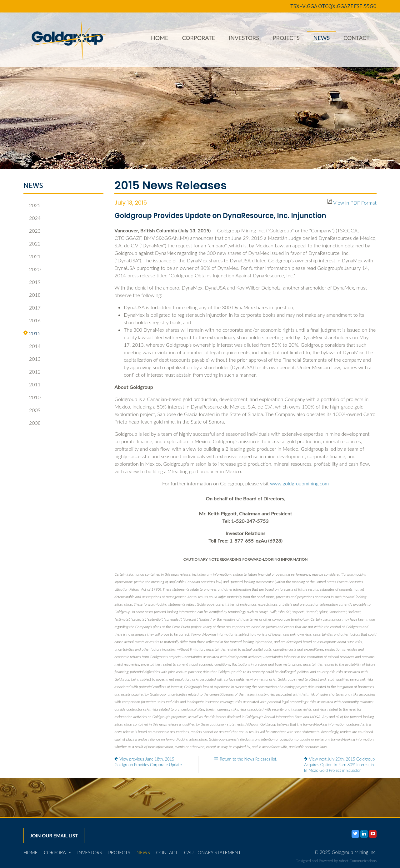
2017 (32, 308)
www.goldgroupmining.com (299, 483)
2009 (32, 410)
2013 (32, 359)
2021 (32, 256)
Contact (357, 38)
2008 (32, 423)
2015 (32, 333)
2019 (32, 282)
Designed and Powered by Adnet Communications (336, 861)
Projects (286, 38)
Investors (244, 38)
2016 (32, 320)
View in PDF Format (355, 203)
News (322, 38)
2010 (32, 397)
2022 (32, 244)
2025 (32, 205)
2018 (32, 295)
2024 (32, 218)
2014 (32, 346)
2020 (32, 269)
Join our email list (54, 836)
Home (160, 38)
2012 (32, 372)
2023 (32, 231)
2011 (32, 384)
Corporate (198, 38)
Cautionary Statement (212, 852)
